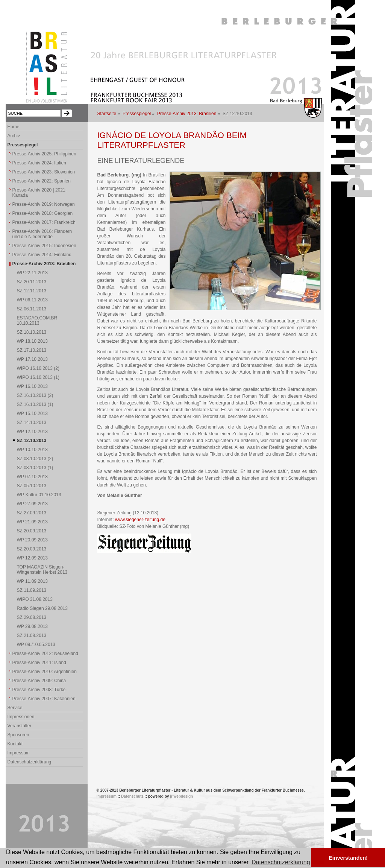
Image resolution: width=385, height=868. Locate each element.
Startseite (107, 114)
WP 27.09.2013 (33, 504)
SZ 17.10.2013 (32, 350)
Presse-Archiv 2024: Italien (39, 163)
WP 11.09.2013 (33, 581)
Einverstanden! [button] (348, 858)
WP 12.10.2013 (33, 432)
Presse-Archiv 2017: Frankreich (44, 222)
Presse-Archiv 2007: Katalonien (44, 699)
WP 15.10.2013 (33, 413)
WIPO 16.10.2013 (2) (38, 368)
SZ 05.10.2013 (32, 486)
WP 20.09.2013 (33, 540)
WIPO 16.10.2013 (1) (38, 377)
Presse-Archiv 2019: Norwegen (44, 204)
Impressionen (21, 717)
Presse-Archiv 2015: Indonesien (44, 246)
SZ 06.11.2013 (32, 309)
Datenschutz (132, 796)
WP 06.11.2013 (33, 300)
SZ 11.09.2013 (32, 590)
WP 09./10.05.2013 (36, 645)
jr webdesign (181, 796)
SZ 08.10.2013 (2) (35, 459)
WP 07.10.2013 (33, 477)
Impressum (19, 753)
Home (14, 127)
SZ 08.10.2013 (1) (35, 468)
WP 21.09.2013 (33, 522)
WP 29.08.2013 (33, 626)
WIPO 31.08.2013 (35, 599)
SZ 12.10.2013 (32, 441)
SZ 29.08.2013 (32, 617)
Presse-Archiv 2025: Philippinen (44, 154)
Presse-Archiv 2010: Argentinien (45, 672)
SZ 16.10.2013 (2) (35, 395)
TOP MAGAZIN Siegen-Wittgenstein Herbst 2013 (42, 570)
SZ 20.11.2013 (32, 282)
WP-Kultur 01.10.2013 (39, 495)
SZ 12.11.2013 (32, 291)
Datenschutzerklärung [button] (281, 862)
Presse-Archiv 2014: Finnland (42, 255)
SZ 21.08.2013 (32, 635)
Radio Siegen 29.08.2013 (42, 608)
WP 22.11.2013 (33, 273)
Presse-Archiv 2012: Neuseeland (45, 654)
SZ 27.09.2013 (32, 513)
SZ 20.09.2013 (32, 531)
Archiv (14, 136)
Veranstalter (20, 726)
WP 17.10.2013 (33, 359)
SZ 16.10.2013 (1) (35, 404)
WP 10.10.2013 (33, 450)
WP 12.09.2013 (33, 558)
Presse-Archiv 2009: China (39, 681)
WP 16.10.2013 (33, 386)
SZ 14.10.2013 (32, 423)
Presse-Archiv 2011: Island (39, 663)
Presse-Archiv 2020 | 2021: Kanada (40, 193)
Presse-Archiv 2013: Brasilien (187, 114)
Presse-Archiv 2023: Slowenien (44, 172)
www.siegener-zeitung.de (140, 520)
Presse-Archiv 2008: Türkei (40, 690)
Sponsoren (18, 735)
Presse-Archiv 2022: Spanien (42, 181)
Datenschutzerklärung (30, 762)
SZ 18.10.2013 (32, 332)
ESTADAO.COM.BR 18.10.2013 (37, 321)
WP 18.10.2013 (33, 341)
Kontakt (15, 744)
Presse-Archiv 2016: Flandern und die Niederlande (42, 234)
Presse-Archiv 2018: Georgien (43, 213)
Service (15, 708)
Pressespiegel (137, 114)
